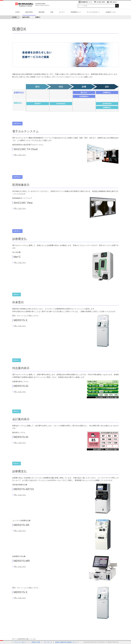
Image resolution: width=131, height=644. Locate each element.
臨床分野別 (29, 12)
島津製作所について (87, 2)
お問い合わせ (113, 2)
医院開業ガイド (76, 12)
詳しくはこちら (20, 155)
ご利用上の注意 (35, 642)
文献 (52, 12)
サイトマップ (48, 642)
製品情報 (42, 12)
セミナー (62, 12)
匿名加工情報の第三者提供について (66, 642)
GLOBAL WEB (101, 2)
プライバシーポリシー (21, 642)
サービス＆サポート (93, 12)
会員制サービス (111, 12)
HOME (17, 12)
